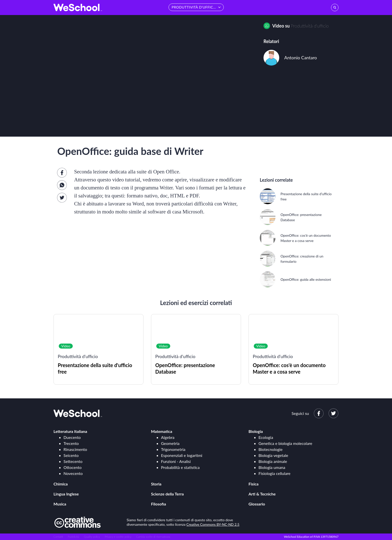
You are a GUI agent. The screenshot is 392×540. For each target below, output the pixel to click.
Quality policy (92, 537)
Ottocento (72, 467)
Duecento (72, 437)
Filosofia (158, 504)
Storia (156, 484)
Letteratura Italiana (70, 431)
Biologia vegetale (273, 455)
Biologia (256, 431)
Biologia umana (272, 467)
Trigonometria (173, 449)
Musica (60, 504)
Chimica (61, 484)
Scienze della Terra (167, 494)
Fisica (253, 484)
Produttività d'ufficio (310, 26)
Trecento (71, 443)
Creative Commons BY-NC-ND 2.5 (213, 524)
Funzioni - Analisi (176, 461)
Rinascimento (75, 449)
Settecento (73, 461)
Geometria (170, 443)
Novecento (73, 473)
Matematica (162, 431)
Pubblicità (73, 537)
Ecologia (266, 437)
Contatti (58, 537)
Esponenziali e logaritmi (182, 455)
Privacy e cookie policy (118, 537)
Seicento (71, 455)
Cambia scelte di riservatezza (153, 537)
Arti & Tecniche (262, 494)
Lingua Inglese (66, 494)
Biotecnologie (270, 449)
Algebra (168, 437)
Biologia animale (273, 461)
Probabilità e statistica (180, 467)
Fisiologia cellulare (274, 473)
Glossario (257, 504)
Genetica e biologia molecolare (285, 443)
